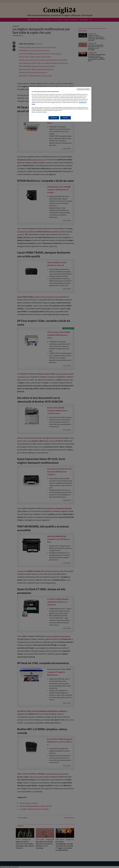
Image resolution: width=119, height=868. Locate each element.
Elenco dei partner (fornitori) (39, 112)
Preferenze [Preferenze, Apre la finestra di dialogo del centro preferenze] (54, 118)
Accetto (65, 118)
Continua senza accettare (83, 89)
